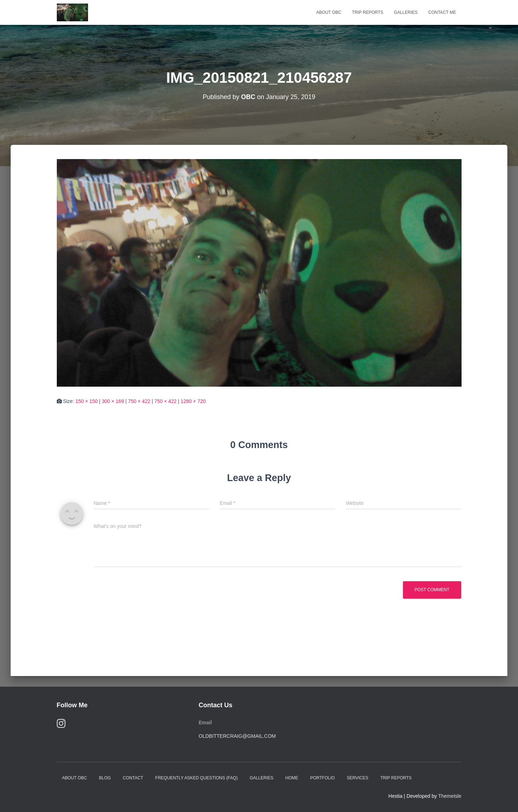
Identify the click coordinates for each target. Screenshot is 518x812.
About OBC (329, 12)
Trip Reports (367, 12)
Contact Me (442, 12)
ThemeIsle (450, 796)
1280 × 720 (193, 401)
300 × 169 (113, 401)
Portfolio (323, 778)
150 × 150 (86, 401)
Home (292, 778)
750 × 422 (139, 401)
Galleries (406, 12)
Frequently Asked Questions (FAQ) (196, 778)
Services (358, 778)
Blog (105, 778)
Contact (133, 778)
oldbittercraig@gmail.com (237, 736)
